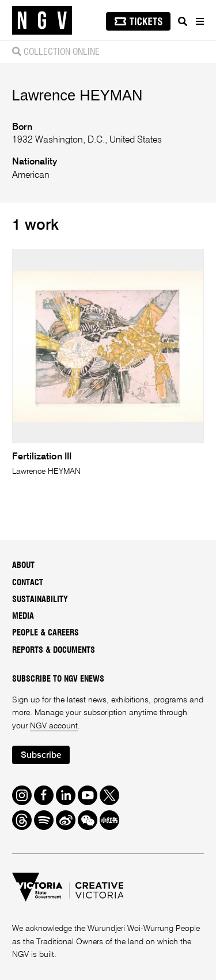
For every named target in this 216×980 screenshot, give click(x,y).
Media (23, 616)
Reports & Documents (54, 650)
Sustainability (40, 600)
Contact (28, 583)
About (23, 566)
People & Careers (46, 633)
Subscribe (41, 755)
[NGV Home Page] (42, 20)
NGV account (54, 726)
